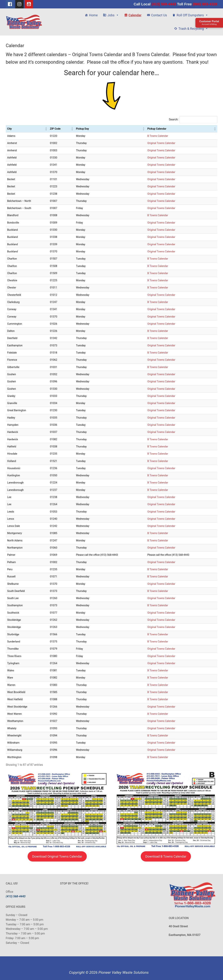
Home (93, 15)
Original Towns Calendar (161, 143)
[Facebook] (10, 4)
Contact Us (159, 15)
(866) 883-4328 (205, 4)
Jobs (113, 15)
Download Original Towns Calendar (57, 856)
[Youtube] (29, 4)
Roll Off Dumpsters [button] (192, 15)
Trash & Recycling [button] (193, 29)
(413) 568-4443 (164, 4)
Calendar (135, 15)
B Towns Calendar (158, 136)
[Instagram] (19, 4)
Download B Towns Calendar (166, 856)
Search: (174, 119)
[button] (46, 129)
